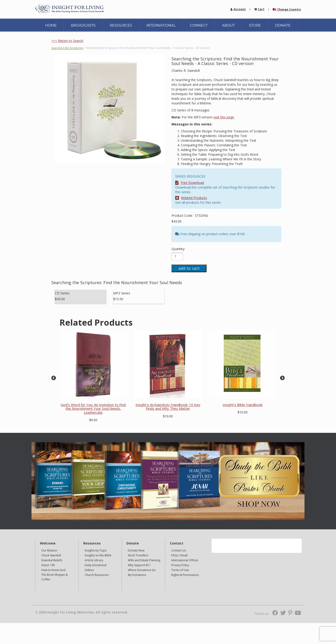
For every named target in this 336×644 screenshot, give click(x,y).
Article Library (94, 560)
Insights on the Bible (98, 555)
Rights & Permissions (185, 575)
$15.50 (118, 299)
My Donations (137, 575)
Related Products (191, 198)
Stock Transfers (138, 555)
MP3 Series (122, 293)
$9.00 (93, 420)
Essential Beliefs (52, 560)
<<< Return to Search (67, 41)
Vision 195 (48, 565)
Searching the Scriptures (67, 48)
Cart (261, 9)
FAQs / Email (179, 555)
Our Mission (49, 550)
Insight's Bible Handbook (243, 405)
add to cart (189, 268)
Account (240, 9)
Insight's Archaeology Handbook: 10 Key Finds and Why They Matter (168, 407)
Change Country (289, 9)
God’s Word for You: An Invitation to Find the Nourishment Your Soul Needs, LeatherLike (93, 408)
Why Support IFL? (139, 565)
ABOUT (228, 25)
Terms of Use (180, 570)
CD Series (62, 293)
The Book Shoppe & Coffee (54, 577)
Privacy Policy (180, 565)
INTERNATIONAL (161, 25)
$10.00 (168, 416)
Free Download (190, 183)
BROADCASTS (83, 25)
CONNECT (199, 25)
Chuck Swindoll (51, 555)
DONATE (283, 25)
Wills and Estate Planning (144, 560)
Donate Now (136, 550)
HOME (51, 25)
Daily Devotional (96, 565)
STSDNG (201, 215)
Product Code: (183, 215)
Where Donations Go (142, 570)
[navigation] (240, 9)
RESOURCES (121, 25)
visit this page (224, 117)
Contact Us (178, 550)
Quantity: (178, 249)
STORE (255, 25)
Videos (89, 570)
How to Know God (53, 570)
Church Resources (97, 575)
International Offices (185, 560)
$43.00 (177, 221)
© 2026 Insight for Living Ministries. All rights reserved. (81, 612)
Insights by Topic (96, 550)
